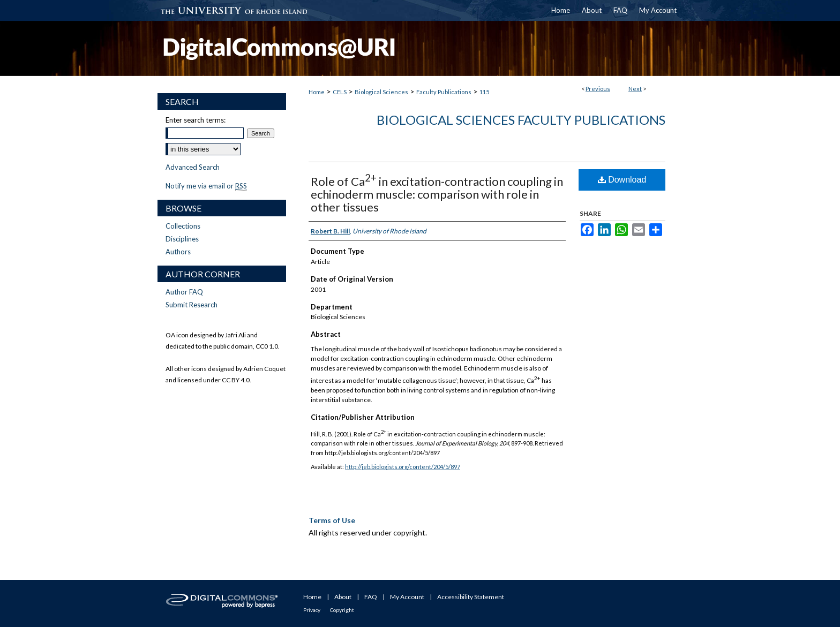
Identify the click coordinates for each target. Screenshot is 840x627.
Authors (178, 252)
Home (317, 92)
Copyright (342, 610)
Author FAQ (184, 292)
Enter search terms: (196, 120)
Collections (183, 226)
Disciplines (182, 239)
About (343, 597)
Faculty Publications (444, 92)
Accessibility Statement (471, 597)
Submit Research (192, 305)
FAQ (371, 597)
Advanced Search (193, 167)
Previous (598, 89)
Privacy (312, 610)
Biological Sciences (381, 92)
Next (635, 89)
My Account (407, 597)
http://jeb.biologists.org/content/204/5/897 (403, 467)
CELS (340, 92)
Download (622, 180)
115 (484, 92)
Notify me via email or (206, 186)
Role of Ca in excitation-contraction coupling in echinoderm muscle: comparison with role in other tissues (437, 194)
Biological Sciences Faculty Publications (521, 120)
